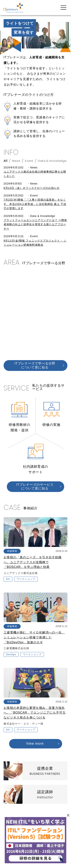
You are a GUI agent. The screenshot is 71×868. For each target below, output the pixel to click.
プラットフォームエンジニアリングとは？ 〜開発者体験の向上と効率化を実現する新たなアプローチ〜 (35, 224)
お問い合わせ (59, 838)
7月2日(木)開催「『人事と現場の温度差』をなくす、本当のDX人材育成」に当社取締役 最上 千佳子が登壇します (35, 204)
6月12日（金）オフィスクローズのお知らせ (32, 188)
